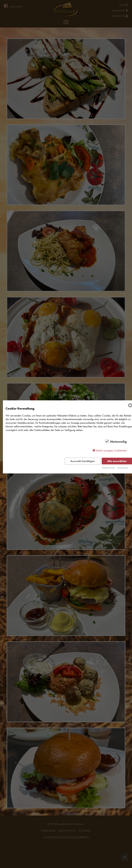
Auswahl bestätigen (83, 461)
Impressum (123, 468)
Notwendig (118, 442)
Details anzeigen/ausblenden (111, 450)
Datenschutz (108, 468)
